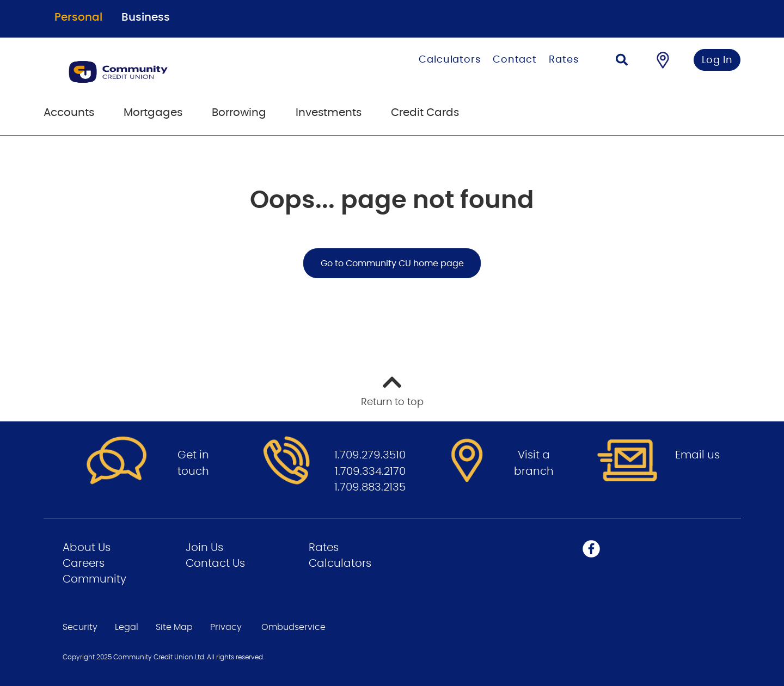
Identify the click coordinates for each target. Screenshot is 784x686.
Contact (515, 60)
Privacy (226, 627)
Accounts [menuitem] (69, 113)
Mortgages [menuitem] (153, 113)
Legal (127, 627)
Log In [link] (717, 60)
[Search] (622, 61)
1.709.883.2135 (370, 487)
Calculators (450, 60)
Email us (697, 455)
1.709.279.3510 (370, 455)
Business (146, 17)
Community (94, 579)
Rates (564, 60)
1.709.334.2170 (370, 471)
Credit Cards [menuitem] (425, 113)
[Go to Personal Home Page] (173, 72)
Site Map (174, 627)
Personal (78, 17)
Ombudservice (293, 627)
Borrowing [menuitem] (239, 113)
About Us (87, 548)
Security (80, 627)
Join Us (204, 548)
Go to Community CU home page (392, 264)
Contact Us (215, 563)
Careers (84, 563)
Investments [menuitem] (329, 113)
